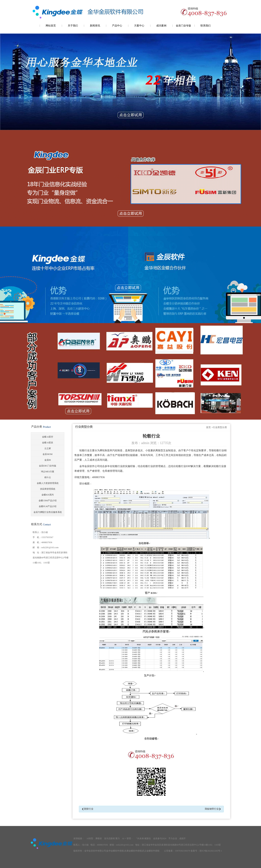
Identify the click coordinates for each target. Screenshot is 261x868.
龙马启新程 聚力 (112, 838)
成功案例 (161, 26)
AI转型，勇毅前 (94, 838)
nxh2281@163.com (50, 547)
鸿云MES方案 (48, 472)
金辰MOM (47, 454)
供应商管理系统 (48, 489)
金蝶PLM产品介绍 (48, 506)
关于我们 (73, 26)
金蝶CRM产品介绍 (48, 501)
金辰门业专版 (183, 26)
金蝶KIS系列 (48, 495)
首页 (208, 427)
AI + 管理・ (128, 838)
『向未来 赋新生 (143, 838)
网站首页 (51, 26)
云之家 (48, 448)
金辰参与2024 (160, 838)
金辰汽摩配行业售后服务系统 (48, 512)
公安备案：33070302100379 (177, 851)
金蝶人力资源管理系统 (48, 483)
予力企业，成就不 (177, 838)
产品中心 (117, 26)
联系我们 (206, 26)
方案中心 (139, 26)
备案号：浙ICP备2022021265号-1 (206, 851)
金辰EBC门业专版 (48, 466)
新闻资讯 (95, 26)
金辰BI (48, 460)
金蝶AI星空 (48, 437)
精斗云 (48, 477)
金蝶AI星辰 (48, 443)
